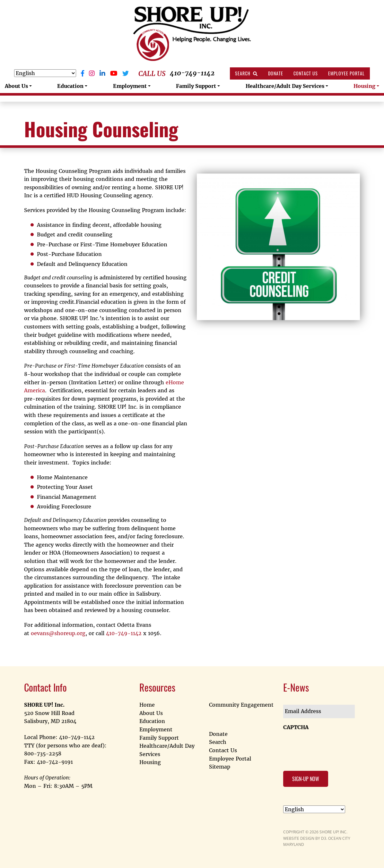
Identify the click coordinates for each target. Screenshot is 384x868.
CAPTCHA (296, 727)
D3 (324, 838)
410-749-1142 (192, 73)
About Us (16, 86)
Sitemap (220, 767)
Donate (276, 73)
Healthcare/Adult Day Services (285, 86)
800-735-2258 (43, 753)
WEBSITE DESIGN (299, 838)
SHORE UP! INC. (333, 832)
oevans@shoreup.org (58, 633)
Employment (130, 86)
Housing (364, 86)
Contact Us (306, 73)
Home (147, 705)
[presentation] (332, 747)
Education (70, 86)
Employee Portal (346, 73)
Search (246, 73)
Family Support (196, 86)
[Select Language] (45, 73)
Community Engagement (241, 705)
